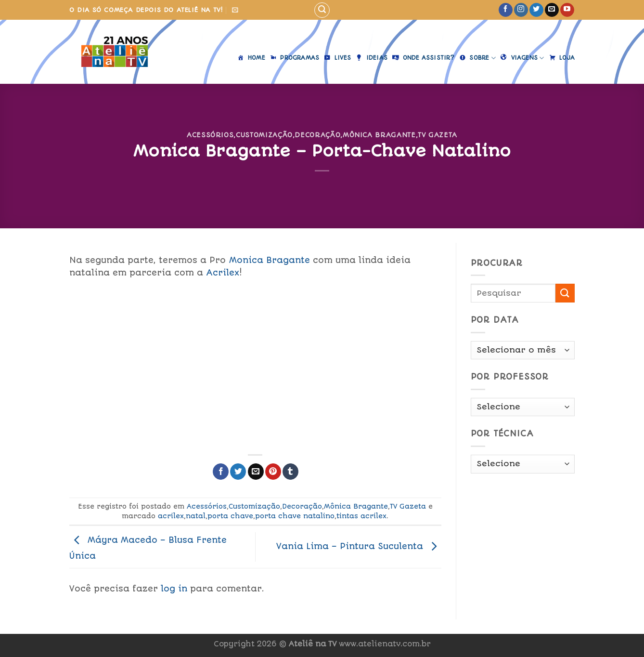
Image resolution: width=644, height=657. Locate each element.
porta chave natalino (295, 516)
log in (174, 589)
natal (196, 516)
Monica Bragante (270, 260)
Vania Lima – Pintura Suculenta (359, 546)
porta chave (230, 516)
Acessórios (210, 135)
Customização (264, 135)
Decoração (317, 135)
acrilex (171, 516)
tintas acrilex (361, 516)
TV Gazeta (438, 135)
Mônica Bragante (379, 135)
